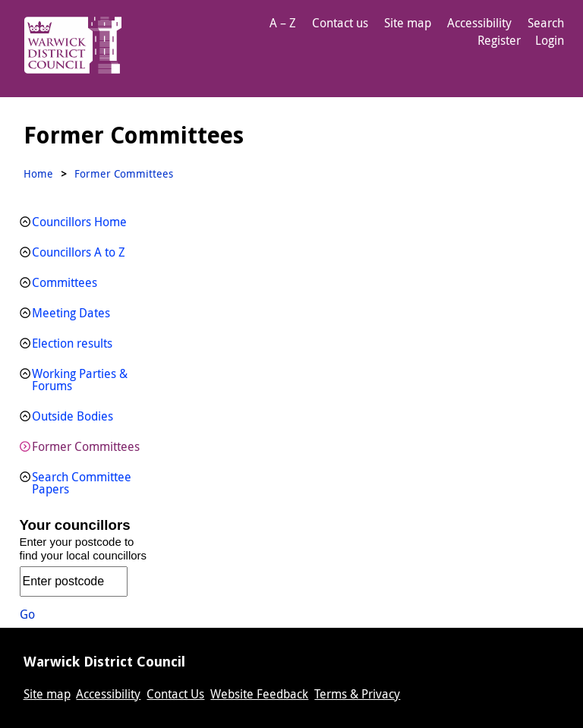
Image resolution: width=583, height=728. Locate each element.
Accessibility (479, 23)
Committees (65, 282)
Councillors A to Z (79, 252)
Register (499, 40)
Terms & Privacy (357, 694)
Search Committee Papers (82, 483)
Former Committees (86, 446)
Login (550, 40)
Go (27, 614)
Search (546, 23)
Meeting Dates (71, 313)
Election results (72, 343)
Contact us (340, 23)
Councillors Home (79, 222)
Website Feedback (259, 694)
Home (38, 173)
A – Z (283, 23)
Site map (408, 23)
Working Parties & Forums (80, 380)
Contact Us (175, 694)
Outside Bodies (72, 416)
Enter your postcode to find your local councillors (84, 548)
